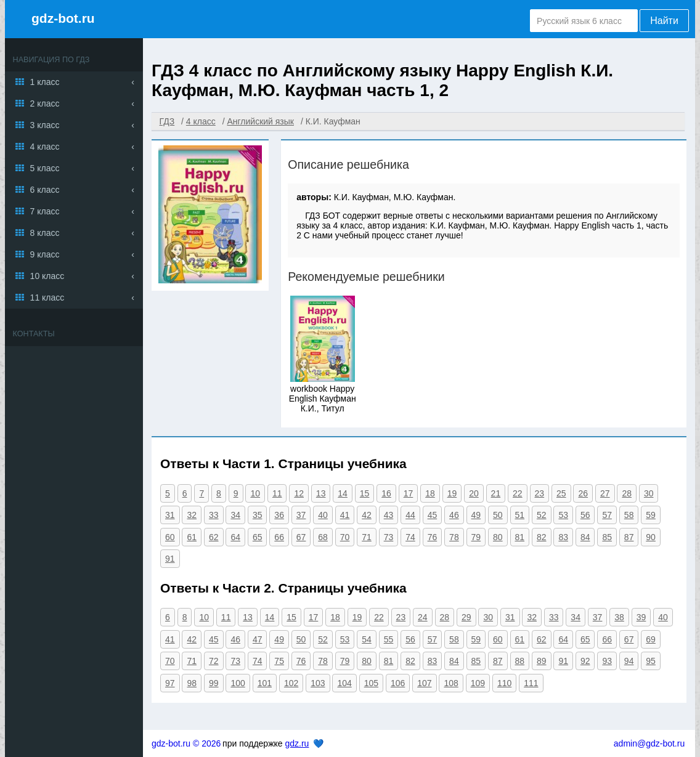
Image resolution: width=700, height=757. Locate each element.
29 (466, 617)
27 (605, 493)
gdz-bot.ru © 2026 (186, 743)
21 (496, 493)
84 (585, 537)
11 (277, 493)
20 (474, 493)
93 (607, 661)
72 (214, 661)
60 (170, 537)
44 (410, 515)
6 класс (45, 190)
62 (214, 537)
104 (344, 683)
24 (423, 617)
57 (607, 515)
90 (651, 537)
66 (279, 537)
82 (542, 537)
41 (345, 515)
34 (235, 515)
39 (641, 617)
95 (651, 661)
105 (371, 683)
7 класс (45, 211)
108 (451, 683)
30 (649, 493)
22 (518, 493)
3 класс (45, 125)
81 (520, 537)
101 (265, 683)
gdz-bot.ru (63, 18)
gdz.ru (297, 743)
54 (367, 639)
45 (433, 515)
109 (478, 683)
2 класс (45, 103)
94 (629, 661)
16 (386, 493)
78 (454, 537)
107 (424, 683)
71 (367, 537)
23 (540, 493)
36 (279, 515)
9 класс (45, 254)
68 (323, 537)
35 (258, 515)
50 (498, 515)
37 (301, 515)
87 (629, 537)
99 (214, 683)
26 (583, 493)
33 (214, 515)
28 (627, 493)
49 (476, 515)
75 (279, 661)
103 (318, 683)
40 (323, 515)
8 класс (45, 233)
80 (498, 537)
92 (585, 661)
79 (476, 537)
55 (389, 639)
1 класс (45, 82)
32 (192, 515)
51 (520, 515)
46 (454, 515)
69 (651, 639)
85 (607, 537)
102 (291, 683)
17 (409, 493)
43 (389, 515)
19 (452, 493)
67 (301, 537)
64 (235, 537)
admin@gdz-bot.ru (649, 743)
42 (367, 515)
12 (299, 493)
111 (531, 683)
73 (389, 537)
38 (619, 617)
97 (170, 683)
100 (238, 683)
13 (321, 493)
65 (258, 537)
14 (343, 493)
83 (563, 537)
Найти (664, 21)
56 (585, 515)
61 (192, 537)
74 (410, 537)
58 (629, 515)
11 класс (47, 298)
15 (365, 493)
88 (520, 661)
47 (258, 639)
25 (561, 493)
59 (651, 515)
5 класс (45, 168)
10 (255, 493)
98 (192, 683)
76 (433, 537)
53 (563, 515)
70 (345, 537)
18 (430, 493)
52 (542, 515)
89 (542, 661)
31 (170, 515)
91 (170, 559)
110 (504, 683)
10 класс (47, 276)
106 (398, 683)
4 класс (45, 147)
